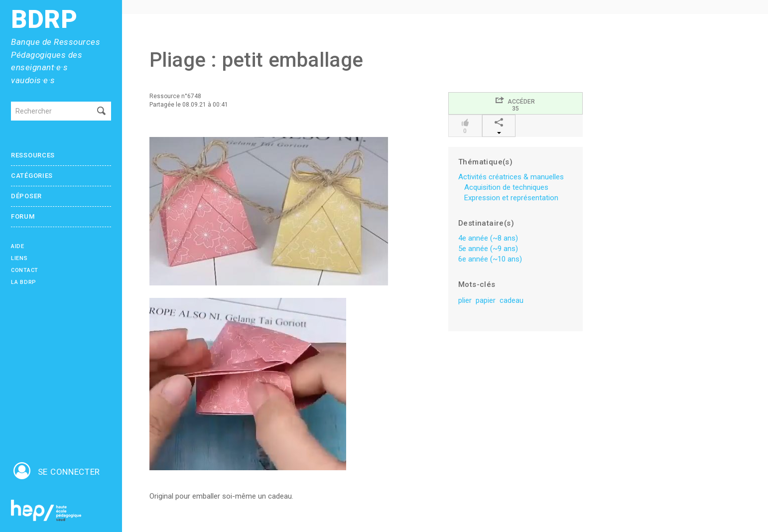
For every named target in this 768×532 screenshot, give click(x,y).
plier (465, 300)
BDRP (44, 20)
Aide (18, 246)
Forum (23, 216)
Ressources (33, 155)
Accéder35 (515, 104)
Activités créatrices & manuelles (511, 177)
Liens (19, 258)
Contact (25, 270)
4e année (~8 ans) (488, 238)
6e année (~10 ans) (490, 259)
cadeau (512, 300)
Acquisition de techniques (506, 187)
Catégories (32, 176)
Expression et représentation (511, 198)
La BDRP (24, 282)
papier (486, 300)
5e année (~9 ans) (488, 249)
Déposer (26, 196)
